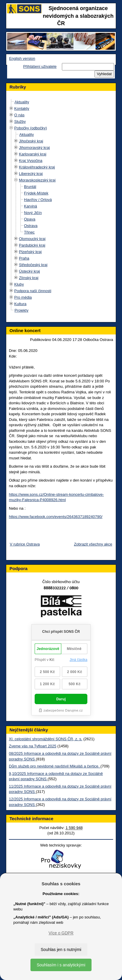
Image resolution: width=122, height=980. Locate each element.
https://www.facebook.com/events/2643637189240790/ (56, 517)
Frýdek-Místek (36, 193)
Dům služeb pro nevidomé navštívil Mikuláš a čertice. (55, 766)
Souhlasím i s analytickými (61, 965)
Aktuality (22, 102)
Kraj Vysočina (31, 161)
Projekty (21, 310)
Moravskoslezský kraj (37, 180)
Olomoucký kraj (32, 239)
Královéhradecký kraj (37, 167)
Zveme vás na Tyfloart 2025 (33, 746)
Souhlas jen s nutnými (61, 950)
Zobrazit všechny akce (93, 544)
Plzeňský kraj (30, 252)
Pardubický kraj (32, 245)
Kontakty (22, 108)
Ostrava (31, 226)
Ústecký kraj (29, 271)
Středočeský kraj (33, 265)
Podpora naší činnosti (33, 291)
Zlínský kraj (29, 278)
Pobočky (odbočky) (31, 128)
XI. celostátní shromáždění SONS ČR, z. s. (46, 739)
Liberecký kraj (31, 174)
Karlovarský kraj (33, 154)
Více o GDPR (61, 933)
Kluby (19, 284)
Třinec (29, 232)
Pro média (23, 297)
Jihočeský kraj (31, 141)
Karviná (30, 206)
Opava (30, 219)
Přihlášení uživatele (40, 66)
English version (22, 58)
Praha (24, 258)
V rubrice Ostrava (25, 544)
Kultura (20, 304)
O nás (19, 115)
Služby (20, 122)
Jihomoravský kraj (34, 148)
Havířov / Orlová (38, 200)
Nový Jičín (33, 213)
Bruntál (30, 187)
